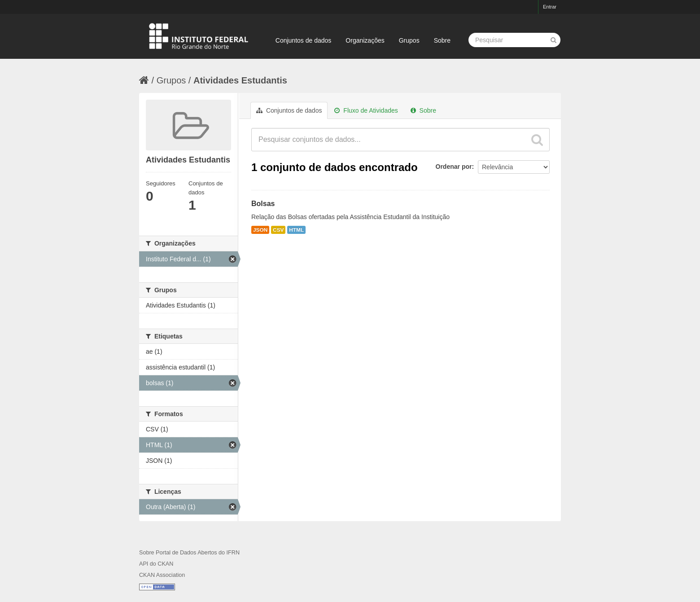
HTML (296, 230)
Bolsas (263, 204)
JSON (260, 230)
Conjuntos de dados (304, 40)
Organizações (365, 40)
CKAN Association (162, 575)
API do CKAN (156, 564)
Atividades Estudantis (240, 80)
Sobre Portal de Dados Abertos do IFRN (189, 553)
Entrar (550, 7)
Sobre (442, 40)
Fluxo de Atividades (366, 110)
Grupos (409, 40)
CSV (278, 230)
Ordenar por (454, 167)
